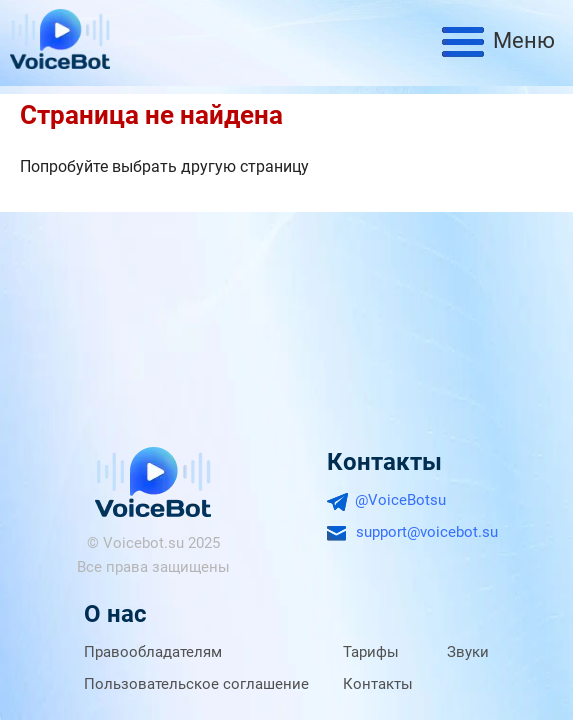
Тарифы (371, 652)
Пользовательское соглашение (196, 684)
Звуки (468, 652)
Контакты (378, 684)
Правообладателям (153, 652)
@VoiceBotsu (400, 500)
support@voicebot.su (427, 532)
